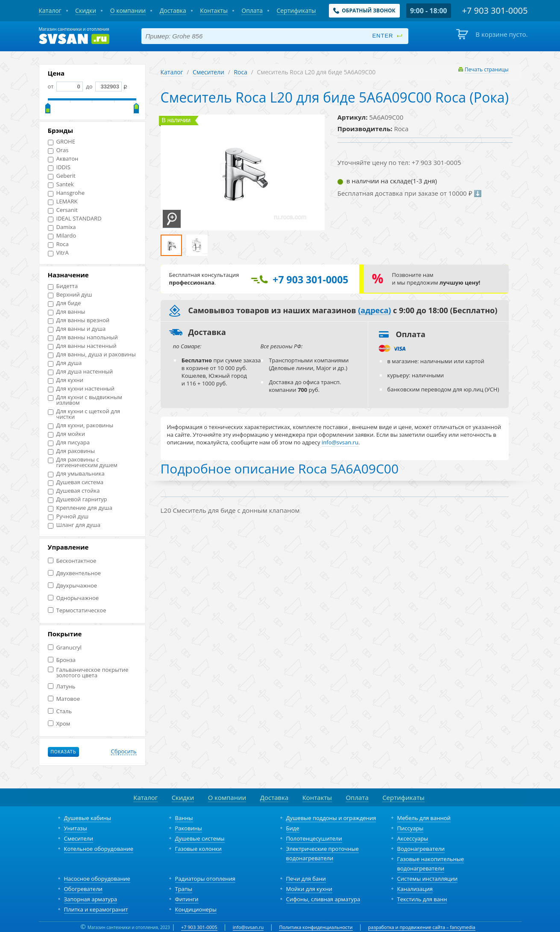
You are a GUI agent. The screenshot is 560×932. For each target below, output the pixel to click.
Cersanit (63, 210)
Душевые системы (200, 838)
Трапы (184, 889)
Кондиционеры (196, 909)
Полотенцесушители (314, 838)
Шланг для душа (74, 525)
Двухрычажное (73, 586)
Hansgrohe (66, 193)
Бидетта (63, 286)
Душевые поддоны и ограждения (331, 818)
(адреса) (374, 311)
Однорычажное (73, 598)
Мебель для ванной (424, 818)
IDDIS (59, 167)
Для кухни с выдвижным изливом (85, 400)
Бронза (62, 660)
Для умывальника (76, 474)
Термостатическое (77, 610)
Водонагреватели (421, 849)
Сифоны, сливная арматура (323, 899)
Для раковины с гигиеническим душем (83, 462)
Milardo (62, 236)
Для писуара (69, 442)
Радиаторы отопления (205, 879)
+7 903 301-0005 (199, 927)
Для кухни (66, 380)
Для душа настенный (81, 372)
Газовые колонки (198, 849)
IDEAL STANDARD (75, 219)
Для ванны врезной (79, 320)
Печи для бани (306, 879)
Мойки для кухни (309, 889)
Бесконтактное (72, 561)
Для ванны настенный (82, 346)
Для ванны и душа (77, 329)
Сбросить (124, 752)
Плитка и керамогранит (96, 909)
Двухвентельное (75, 573)
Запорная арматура (91, 899)
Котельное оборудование (99, 849)
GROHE (62, 142)
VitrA (58, 253)
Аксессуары (413, 838)
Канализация (415, 889)
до (103, 86)
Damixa (62, 227)
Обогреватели (83, 889)
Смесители (208, 72)
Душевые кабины (88, 818)
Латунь (62, 687)
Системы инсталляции (428, 879)
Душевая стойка (74, 491)
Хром (59, 724)
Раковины (189, 828)
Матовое (64, 699)
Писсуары (410, 828)
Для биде (65, 303)
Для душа (65, 363)
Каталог (172, 72)
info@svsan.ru (248, 927)
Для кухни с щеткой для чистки (84, 414)
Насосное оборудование (97, 879)
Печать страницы (487, 69)
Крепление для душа (80, 508)
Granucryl (65, 648)
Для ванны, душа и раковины (92, 354)
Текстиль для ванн (422, 899)
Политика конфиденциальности (316, 927)
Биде (293, 828)
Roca (58, 244)
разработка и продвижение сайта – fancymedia (422, 927)
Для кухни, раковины (81, 425)
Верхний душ (70, 295)
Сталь (60, 711)
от (65, 86)
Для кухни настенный (81, 389)
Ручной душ (68, 516)
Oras (58, 150)
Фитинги (187, 899)
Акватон (63, 159)
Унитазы (76, 828)
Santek (61, 184)
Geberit (62, 176)
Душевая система (76, 482)
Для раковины (72, 451)
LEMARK (63, 201)
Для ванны (67, 312)
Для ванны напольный (83, 337)
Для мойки (67, 434)
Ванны (184, 818)
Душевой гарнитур (78, 499)
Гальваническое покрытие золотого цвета (88, 673)
